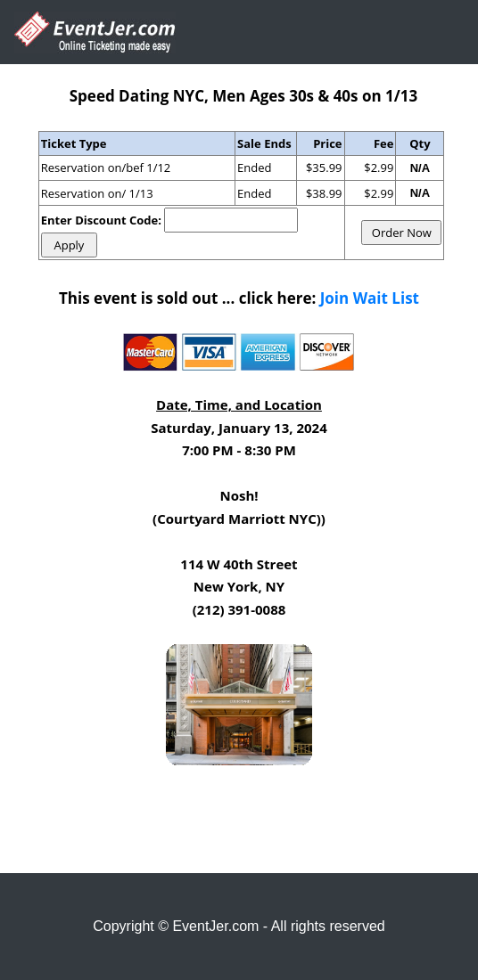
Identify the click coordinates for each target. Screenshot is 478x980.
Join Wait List (370, 298)
